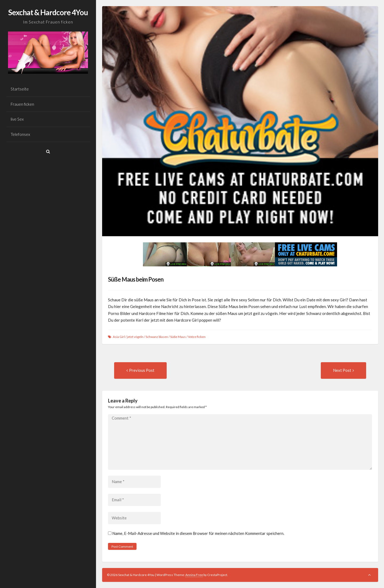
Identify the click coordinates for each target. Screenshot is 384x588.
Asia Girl (119, 337)
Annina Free (194, 575)
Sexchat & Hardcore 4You (48, 12)
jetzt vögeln (135, 337)
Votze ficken (197, 337)
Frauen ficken (22, 104)
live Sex (17, 119)
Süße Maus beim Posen (136, 279)
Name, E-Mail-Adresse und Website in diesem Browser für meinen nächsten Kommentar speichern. (198, 533)
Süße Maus (178, 337)
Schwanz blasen (157, 337)
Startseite (20, 89)
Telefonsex (20, 134)
